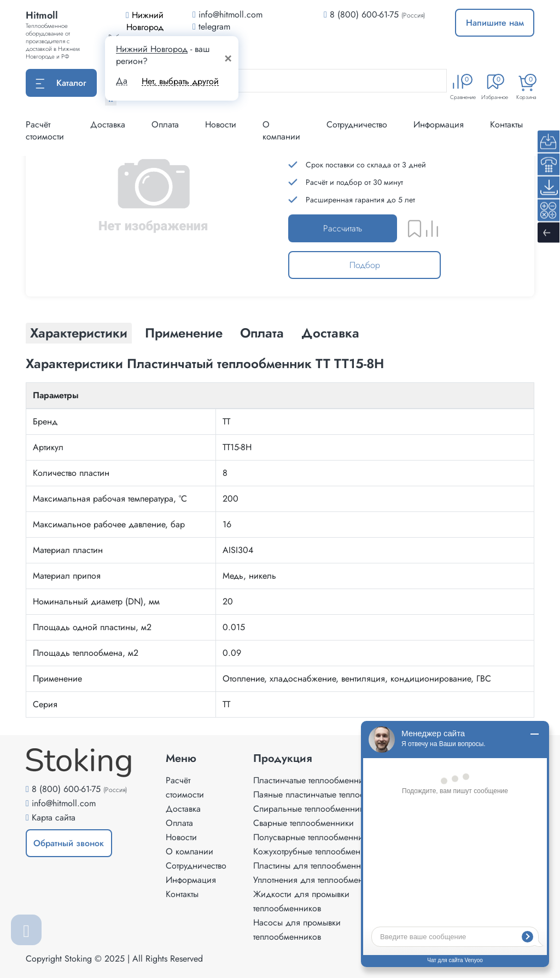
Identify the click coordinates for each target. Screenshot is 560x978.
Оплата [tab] (262, 333)
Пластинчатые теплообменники (313, 780)
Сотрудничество (357, 124)
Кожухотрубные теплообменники (316, 851)
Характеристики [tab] (79, 333)
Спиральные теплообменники (311, 809)
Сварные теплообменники (304, 823)
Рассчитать (343, 228)
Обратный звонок (69, 843)
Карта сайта (54, 817)
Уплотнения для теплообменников (319, 880)
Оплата (165, 124)
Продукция (283, 759)
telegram (211, 27)
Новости (221, 124)
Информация (439, 124)
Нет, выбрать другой (180, 81)
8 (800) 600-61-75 (364, 14)
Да (122, 81)
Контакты (506, 124)
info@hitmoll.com (64, 803)
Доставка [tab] (330, 333)
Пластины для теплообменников (316, 866)
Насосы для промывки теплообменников (297, 930)
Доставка (108, 124)
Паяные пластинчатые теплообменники (328, 794)
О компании (281, 130)
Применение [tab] (184, 333)
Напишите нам (495, 23)
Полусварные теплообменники (313, 837)
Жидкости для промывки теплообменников (301, 901)
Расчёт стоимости (45, 130)
